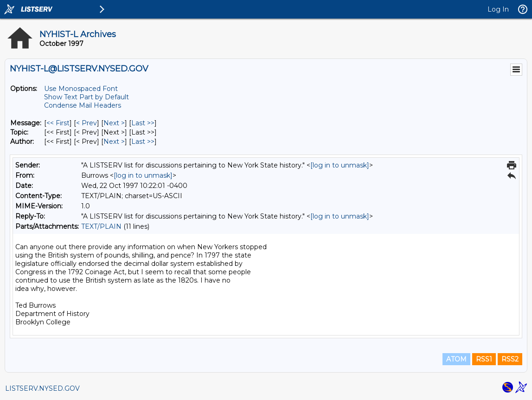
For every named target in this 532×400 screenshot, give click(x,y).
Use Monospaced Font (81, 89)
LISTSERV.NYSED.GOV (42, 388)
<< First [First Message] (58, 123)
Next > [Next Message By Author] (114, 142)
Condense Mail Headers (83, 105)
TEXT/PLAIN (101, 226)
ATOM (456, 359)
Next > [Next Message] (114, 123)
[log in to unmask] (340, 165)
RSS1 (484, 359)
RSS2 (510, 359)
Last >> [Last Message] (143, 123)
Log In (498, 9)
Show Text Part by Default (87, 97)
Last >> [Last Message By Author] (143, 142)
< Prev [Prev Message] (87, 123)
